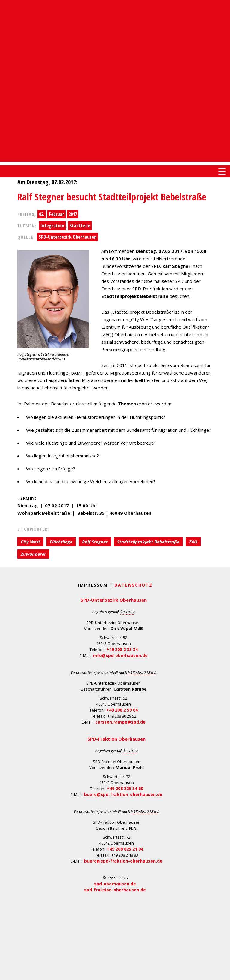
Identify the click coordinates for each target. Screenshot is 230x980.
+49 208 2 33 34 (122, 649)
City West (30, 542)
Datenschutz (133, 585)
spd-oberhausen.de (115, 884)
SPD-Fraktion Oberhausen (116, 739)
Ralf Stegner (95, 542)
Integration (52, 226)
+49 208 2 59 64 (122, 710)
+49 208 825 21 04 (125, 849)
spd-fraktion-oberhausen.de (115, 890)
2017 (73, 214)
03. (42, 214)
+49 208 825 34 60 (125, 788)
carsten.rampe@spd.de (120, 722)
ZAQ (193, 542)
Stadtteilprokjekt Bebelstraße (148, 542)
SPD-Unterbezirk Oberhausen (68, 237)
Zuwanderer (33, 554)
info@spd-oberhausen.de (120, 655)
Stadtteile (80, 226)
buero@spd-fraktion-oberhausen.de (123, 794)
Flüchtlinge (61, 542)
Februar (56, 214)
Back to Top (222, 972)
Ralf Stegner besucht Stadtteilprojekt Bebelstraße (112, 197)
